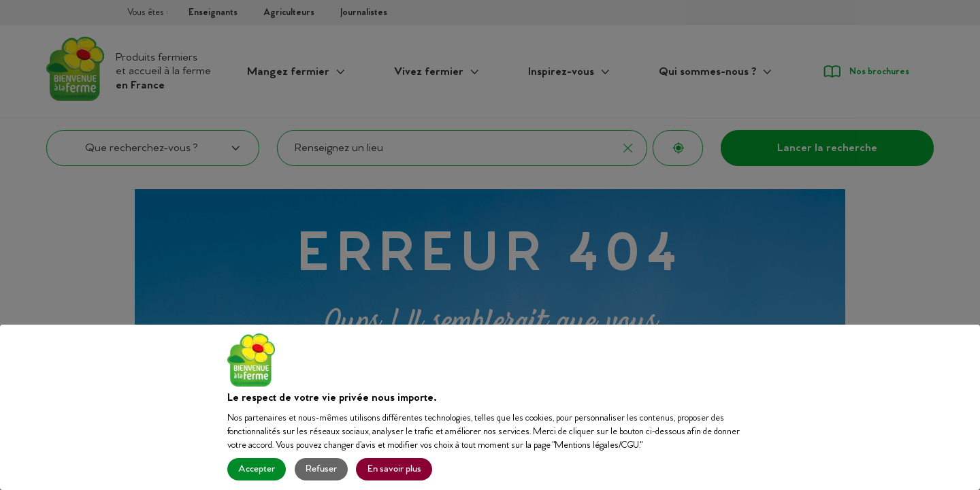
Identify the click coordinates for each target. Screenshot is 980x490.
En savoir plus (394, 469)
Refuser (321, 469)
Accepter (257, 469)
